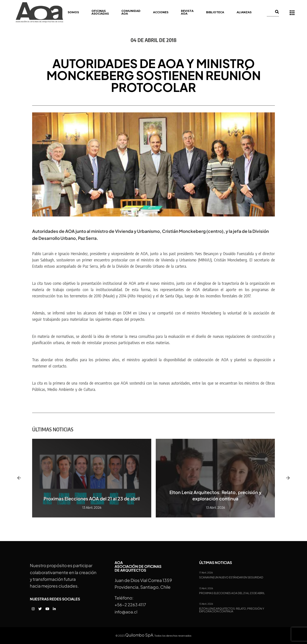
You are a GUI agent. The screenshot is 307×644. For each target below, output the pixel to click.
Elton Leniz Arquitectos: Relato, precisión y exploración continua (232, 610)
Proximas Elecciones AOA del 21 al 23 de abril (92, 498)
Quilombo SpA (139, 635)
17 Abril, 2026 (206, 573)
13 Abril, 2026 (206, 588)
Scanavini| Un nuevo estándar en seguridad (231, 577)
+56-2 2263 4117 (130, 605)
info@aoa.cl (126, 612)
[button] (19, 478)
